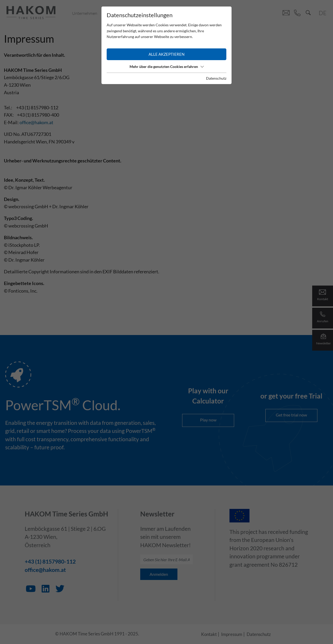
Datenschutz (216, 78)
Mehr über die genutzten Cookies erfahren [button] (167, 67)
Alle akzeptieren (166, 54)
